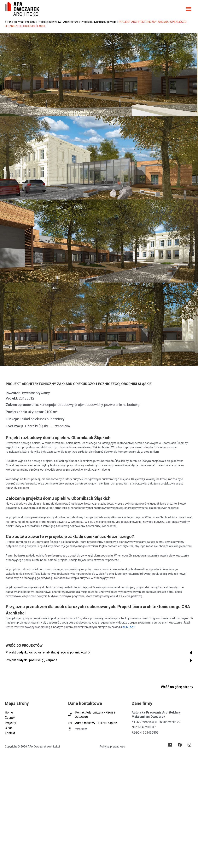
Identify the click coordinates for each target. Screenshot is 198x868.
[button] (189, 9)
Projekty (30, 22)
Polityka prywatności (112, 747)
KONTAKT (129, 627)
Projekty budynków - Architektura (58, 22)
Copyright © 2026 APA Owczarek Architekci (32, 747)
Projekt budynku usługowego (99, 22)
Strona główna (14, 22)
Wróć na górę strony (177, 687)
